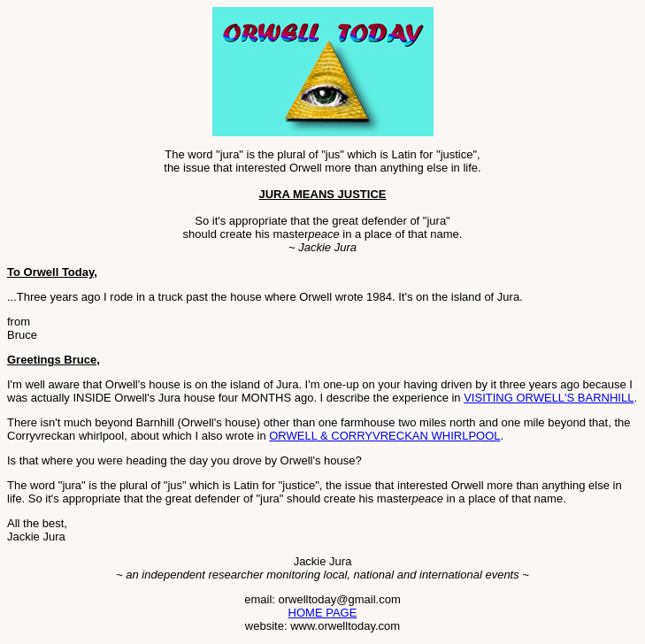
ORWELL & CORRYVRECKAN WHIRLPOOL (384, 436)
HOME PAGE (323, 613)
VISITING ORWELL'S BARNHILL (549, 398)
